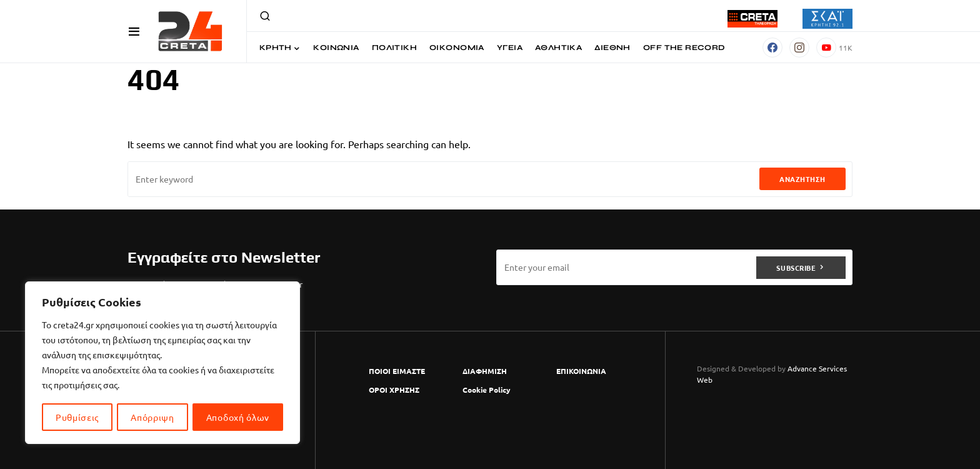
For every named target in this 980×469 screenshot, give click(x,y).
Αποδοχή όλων (238, 417)
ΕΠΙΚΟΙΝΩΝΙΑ (581, 371)
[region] (162, 363)
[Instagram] (799, 48)
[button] (134, 31)
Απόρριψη (152, 417)
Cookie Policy (487, 390)
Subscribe (796, 267)
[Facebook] (772, 48)
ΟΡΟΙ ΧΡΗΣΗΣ (394, 390)
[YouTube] (834, 48)
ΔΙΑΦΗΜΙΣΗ (485, 371)
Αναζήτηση (802, 179)
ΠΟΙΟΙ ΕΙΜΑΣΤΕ (397, 371)
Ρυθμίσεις (77, 417)
